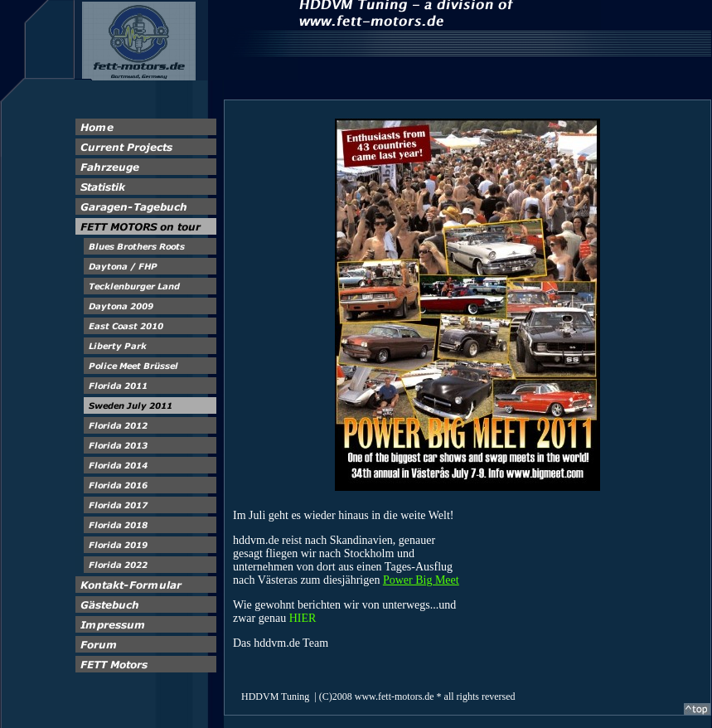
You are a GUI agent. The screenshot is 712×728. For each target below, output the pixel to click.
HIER (303, 618)
